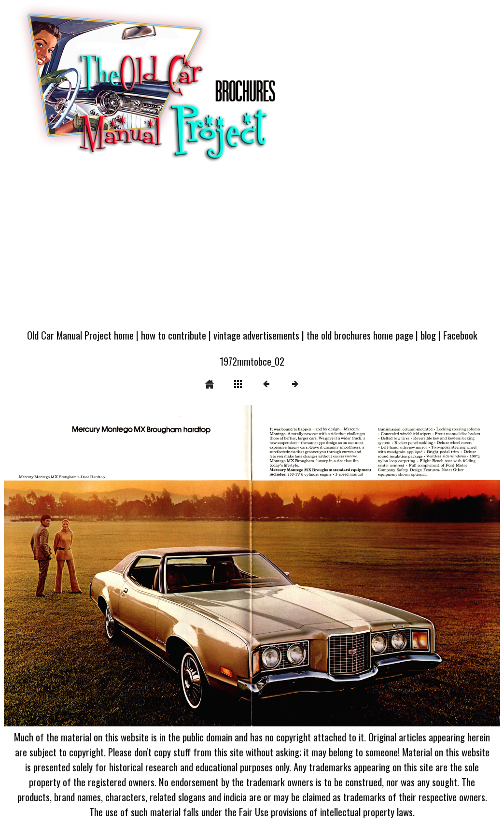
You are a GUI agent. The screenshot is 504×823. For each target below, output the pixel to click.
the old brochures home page (360, 335)
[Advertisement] (252, 250)
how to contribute (174, 335)
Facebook (460, 335)
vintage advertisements (256, 335)
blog (428, 335)
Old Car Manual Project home (80, 335)
